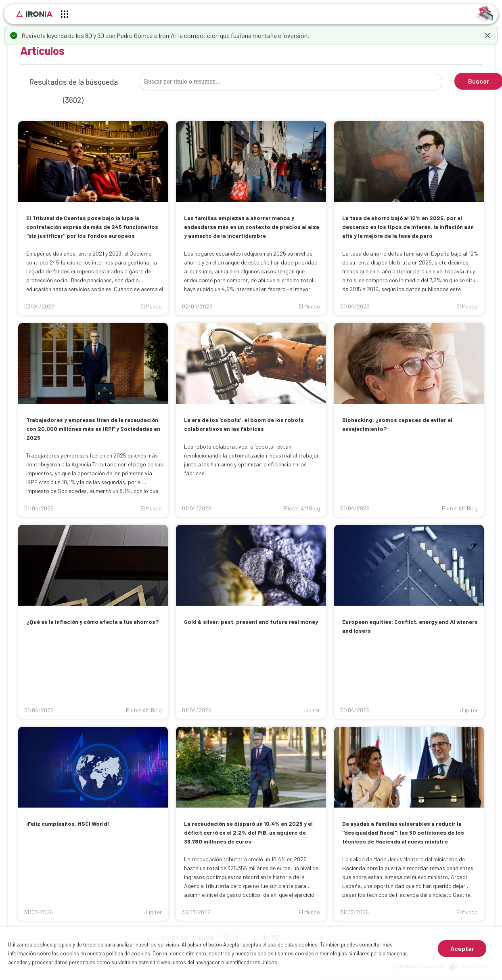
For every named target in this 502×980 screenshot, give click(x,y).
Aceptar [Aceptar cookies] (462, 948)
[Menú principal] (65, 15)
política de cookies (128, 953)
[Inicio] (34, 14)
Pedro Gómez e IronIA (146, 35)
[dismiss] (487, 36)
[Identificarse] (484, 13)
